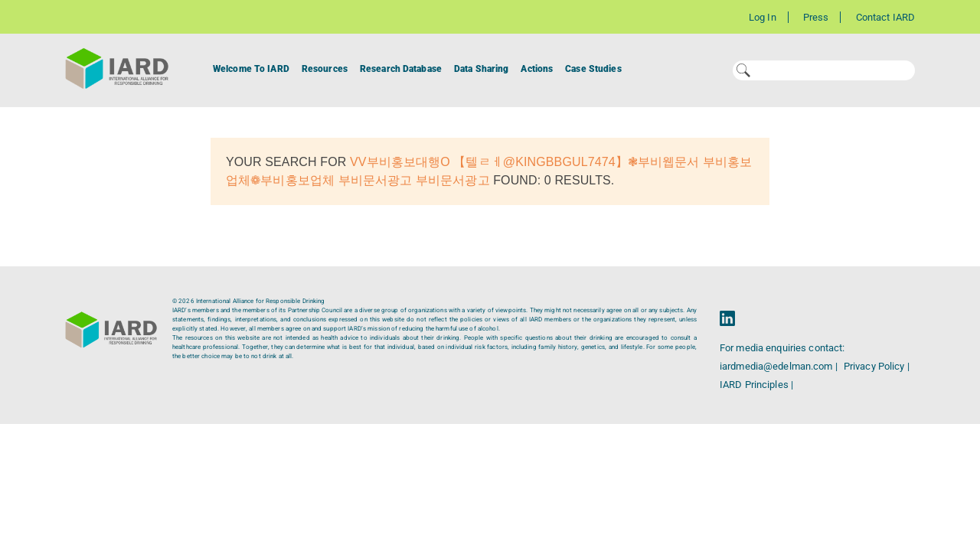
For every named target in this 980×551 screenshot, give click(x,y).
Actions (537, 69)
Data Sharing (481, 69)
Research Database (401, 69)
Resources (325, 69)
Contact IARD (885, 17)
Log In (763, 17)
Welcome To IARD (251, 69)
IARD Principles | (756, 385)
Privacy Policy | (877, 366)
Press (816, 17)
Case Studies (593, 69)
